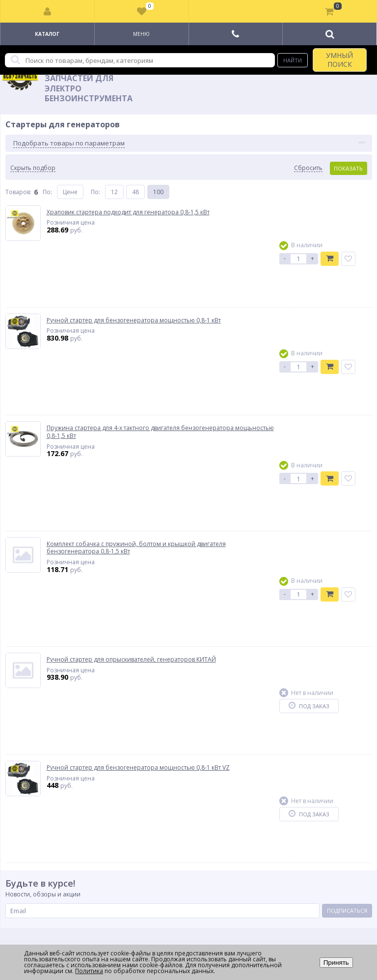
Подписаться (347, 910)
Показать (348, 168)
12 (114, 192)
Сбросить (308, 168)
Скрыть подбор (33, 168)
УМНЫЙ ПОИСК (339, 60)
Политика (89, 971)
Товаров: (18, 192)
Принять (336, 963)
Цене (70, 192)
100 (158, 192)
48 (135, 192)
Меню (141, 34)
